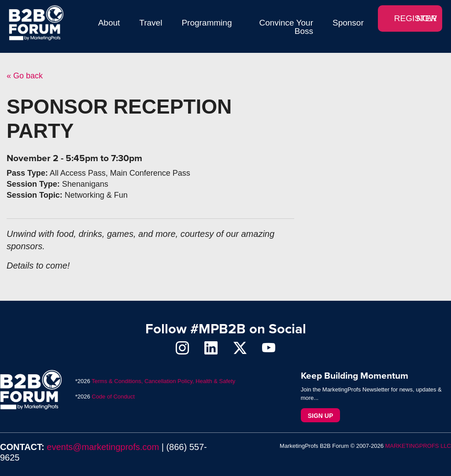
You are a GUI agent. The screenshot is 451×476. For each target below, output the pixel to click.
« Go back (25, 76)
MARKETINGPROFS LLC (418, 446)
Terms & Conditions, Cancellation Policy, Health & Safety (163, 381)
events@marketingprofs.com (103, 447)
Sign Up (321, 416)
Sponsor (348, 23)
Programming (207, 23)
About (109, 23)
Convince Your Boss (286, 27)
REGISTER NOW (416, 18)
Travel (151, 23)
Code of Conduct (113, 397)
